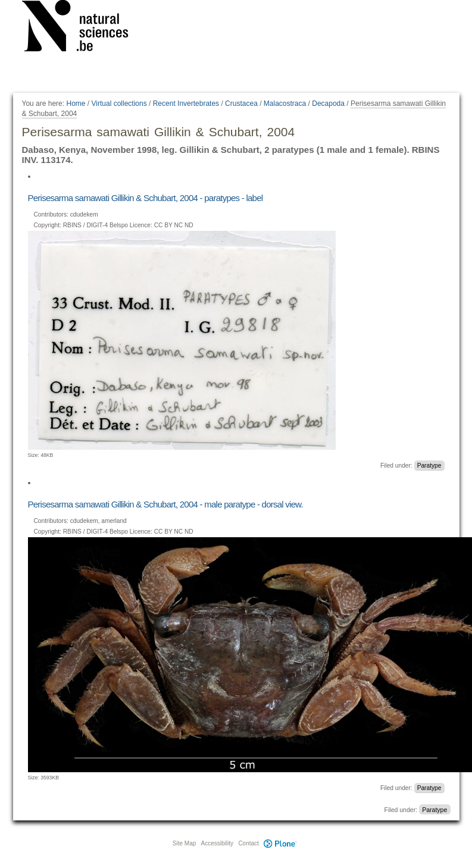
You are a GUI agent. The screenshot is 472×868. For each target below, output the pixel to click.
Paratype (429, 466)
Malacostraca (285, 104)
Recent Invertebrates (186, 104)
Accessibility (217, 843)
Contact (248, 843)
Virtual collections (119, 104)
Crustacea (241, 104)
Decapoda (328, 104)
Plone (280, 843)
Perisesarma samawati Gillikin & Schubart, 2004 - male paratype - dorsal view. (165, 504)
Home (76, 104)
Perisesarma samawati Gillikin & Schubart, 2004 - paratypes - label (146, 198)
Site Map (184, 843)
